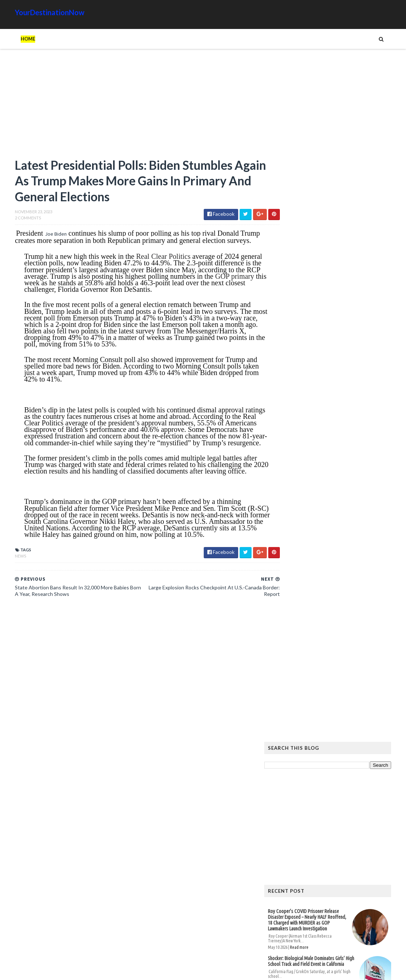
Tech (337, 817)
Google (379, 794)
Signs (289, 817)
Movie (363, 805)
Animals (336, 794)
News (6, 578)
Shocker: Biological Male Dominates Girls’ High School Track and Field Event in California (326, 399)
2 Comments (13, 220)
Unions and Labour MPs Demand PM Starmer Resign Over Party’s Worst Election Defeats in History (308, 440)
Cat (358, 794)
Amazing (309, 794)
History (292, 805)
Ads (287, 794)
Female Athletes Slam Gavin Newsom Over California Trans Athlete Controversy (322, 486)
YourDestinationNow (35, 12)
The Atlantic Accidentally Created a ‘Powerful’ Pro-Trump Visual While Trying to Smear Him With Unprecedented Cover (340, 685)
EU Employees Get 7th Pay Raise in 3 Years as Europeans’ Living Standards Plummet (337, 715)
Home (13, 39)
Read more (314, 385)
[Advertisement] (127, 107)
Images (340, 805)
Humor (317, 805)
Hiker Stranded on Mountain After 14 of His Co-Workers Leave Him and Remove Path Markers (340, 606)
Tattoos (313, 817)
